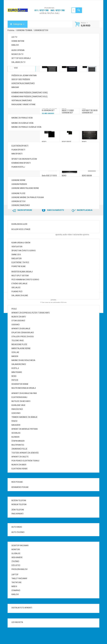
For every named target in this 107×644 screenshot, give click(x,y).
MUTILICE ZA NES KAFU (21, 401)
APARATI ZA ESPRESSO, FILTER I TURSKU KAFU (31, 313)
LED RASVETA (17, 622)
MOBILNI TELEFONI (19, 504)
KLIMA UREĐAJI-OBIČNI (21, 243)
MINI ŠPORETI (17, 154)
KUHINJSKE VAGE (18, 405)
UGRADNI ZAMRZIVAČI (21, 205)
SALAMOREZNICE (19, 364)
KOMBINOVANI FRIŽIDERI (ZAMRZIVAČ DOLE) (29, 97)
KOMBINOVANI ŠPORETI (21, 163)
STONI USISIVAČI (18, 321)
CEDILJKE (15, 352)
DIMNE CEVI (16, 255)
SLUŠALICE (16, 553)
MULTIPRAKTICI (18, 445)
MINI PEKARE (17, 372)
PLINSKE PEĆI (17, 291)
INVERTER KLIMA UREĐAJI (22, 272)
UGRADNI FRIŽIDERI (19, 184)
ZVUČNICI (15, 561)
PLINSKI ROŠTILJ (18, 167)
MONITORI (16, 549)
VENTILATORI (17, 247)
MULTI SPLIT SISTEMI (20, 276)
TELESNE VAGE (18, 340)
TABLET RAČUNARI (19, 579)
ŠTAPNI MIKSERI (18, 441)
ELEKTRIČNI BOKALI (19, 397)
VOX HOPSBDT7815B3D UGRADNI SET (90, 110)
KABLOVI (15, 45)
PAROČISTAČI (17, 409)
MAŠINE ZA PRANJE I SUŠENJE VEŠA (26, 127)
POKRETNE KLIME (19, 266)
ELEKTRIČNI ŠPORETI (20, 146)
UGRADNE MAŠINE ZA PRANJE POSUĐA (28, 197)
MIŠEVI (14, 586)
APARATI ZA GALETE (20, 457)
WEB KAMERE (17, 557)
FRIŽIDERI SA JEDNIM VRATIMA (24, 75)
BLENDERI (15, 437)
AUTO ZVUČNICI (18, 532)
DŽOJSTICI (16, 565)
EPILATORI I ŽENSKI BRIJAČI (23, 333)
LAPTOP (15, 575)
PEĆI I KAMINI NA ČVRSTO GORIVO (25, 280)
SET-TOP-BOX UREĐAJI (21, 58)
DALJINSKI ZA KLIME (20, 295)
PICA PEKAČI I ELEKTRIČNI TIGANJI (25, 461)
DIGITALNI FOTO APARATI (22, 608)
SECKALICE (16, 433)
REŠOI (14, 376)
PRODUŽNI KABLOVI (19, 569)
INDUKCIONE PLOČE (19, 344)
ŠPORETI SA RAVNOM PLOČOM (24, 159)
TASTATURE (17, 582)
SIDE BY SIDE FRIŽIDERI (21, 79)
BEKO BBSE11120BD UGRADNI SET (68, 110)
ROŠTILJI (15, 368)
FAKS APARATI (17, 514)
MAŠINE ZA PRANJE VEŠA (22, 118)
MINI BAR (15, 87)
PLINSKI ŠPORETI (18, 150)
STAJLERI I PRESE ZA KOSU (23, 337)
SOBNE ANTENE (18, 41)
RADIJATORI (17, 258)
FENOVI (14, 421)
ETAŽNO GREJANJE (19, 284)
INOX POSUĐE (17, 482)
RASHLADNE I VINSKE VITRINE (23, 104)
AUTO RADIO (17, 527)
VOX (16, 68)
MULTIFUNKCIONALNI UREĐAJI (24, 388)
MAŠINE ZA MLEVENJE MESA (23, 360)
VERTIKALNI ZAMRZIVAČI (22, 101)
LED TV (14, 37)
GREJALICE (16, 288)
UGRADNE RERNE (18, 180)
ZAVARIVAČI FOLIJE (19, 449)
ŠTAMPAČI (16, 590)
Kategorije (18, 24)
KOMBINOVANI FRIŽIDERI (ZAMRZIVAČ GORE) (30, 93)
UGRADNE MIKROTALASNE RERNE (25, 188)
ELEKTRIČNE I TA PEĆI (20, 262)
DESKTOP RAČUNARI (20, 546)
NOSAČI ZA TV (17, 54)
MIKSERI (15, 356)
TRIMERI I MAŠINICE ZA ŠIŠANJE (24, 417)
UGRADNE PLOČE (18, 193)
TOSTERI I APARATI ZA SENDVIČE (25, 453)
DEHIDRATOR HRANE (20, 384)
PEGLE (14, 309)
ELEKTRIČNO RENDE (20, 469)
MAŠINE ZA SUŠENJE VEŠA (22, 123)
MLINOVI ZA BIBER (19, 465)
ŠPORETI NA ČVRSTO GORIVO (24, 251)
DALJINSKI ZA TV (18, 62)
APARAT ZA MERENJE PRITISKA (25, 429)
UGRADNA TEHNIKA (24, 30)
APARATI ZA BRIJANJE (21, 329)
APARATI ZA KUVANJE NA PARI (24, 393)
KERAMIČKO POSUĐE (20, 487)
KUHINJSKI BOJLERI (19, 224)
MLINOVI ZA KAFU (19, 317)
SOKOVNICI (16, 413)
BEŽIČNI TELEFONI (19, 500)
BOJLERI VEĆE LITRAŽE (21, 229)
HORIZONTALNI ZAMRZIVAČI (23, 83)
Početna (11, 30)
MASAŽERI (16, 425)
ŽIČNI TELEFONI (18, 510)
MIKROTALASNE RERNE (21, 348)
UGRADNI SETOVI (18, 201)
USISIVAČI (16, 325)
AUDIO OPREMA (18, 50)
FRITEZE (15, 380)
